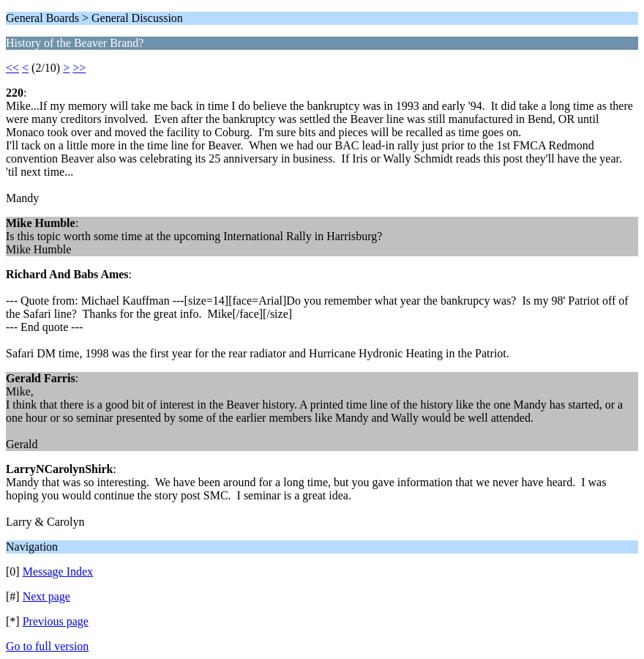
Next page (46, 596)
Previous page (56, 621)
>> (79, 68)
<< (12, 68)
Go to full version (47, 646)
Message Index (58, 571)
